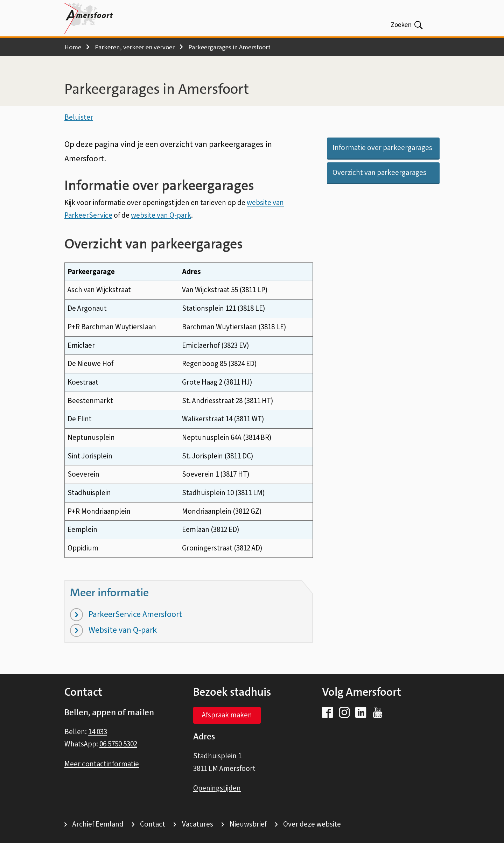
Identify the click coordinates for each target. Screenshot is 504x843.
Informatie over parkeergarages (382, 151)
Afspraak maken (227, 715)
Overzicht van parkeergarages (379, 175)
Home (73, 47)
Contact (153, 824)
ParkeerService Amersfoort (126, 617)
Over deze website (312, 824)
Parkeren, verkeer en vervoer (135, 47)
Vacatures (198, 824)
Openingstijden (217, 788)
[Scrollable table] (189, 413)
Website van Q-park (113, 633)
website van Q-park (161, 218)
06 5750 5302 (118, 744)
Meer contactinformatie (102, 764)
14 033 (98, 732)
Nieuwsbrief (248, 824)
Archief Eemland (98, 824)
